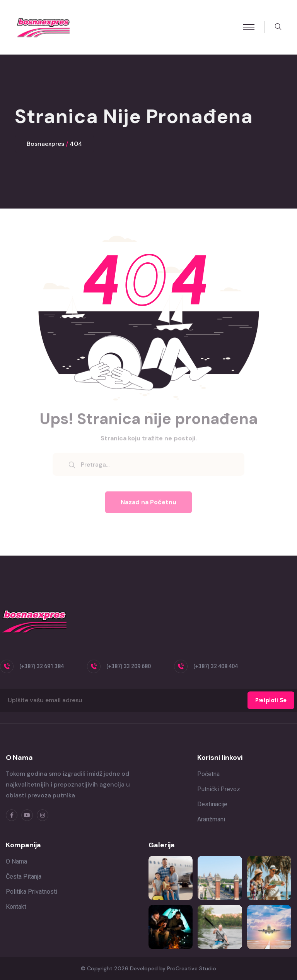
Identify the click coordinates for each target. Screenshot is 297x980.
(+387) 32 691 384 (42, 666)
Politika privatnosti (32, 892)
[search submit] (72, 468)
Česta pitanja (24, 877)
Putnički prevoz (219, 789)
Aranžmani (211, 819)
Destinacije (212, 804)
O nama (16, 861)
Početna (208, 774)
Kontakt (16, 907)
